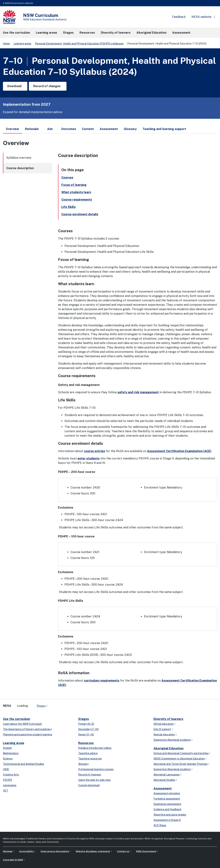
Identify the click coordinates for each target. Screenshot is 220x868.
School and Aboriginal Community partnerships (181, 753)
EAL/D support (162, 729)
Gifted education (164, 724)
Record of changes (90, 775)
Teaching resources (90, 759)
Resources (86, 743)
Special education (164, 735)
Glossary (83, 764)
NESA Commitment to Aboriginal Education (179, 759)
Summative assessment (167, 804)
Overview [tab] (12, 130)
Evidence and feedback (167, 809)
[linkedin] (58, 704)
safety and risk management (138, 392)
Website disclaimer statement (93, 851)
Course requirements (77, 200)
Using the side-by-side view (94, 780)
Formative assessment (167, 799)
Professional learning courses (96, 769)
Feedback (179, 17)
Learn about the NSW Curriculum (22, 724)
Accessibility (26, 851)
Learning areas (22, 44)
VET (6, 791)
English (7, 748)
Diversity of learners (168, 719)
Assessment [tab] (109, 129)
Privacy (41, 706)
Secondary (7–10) (88, 729)
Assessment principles (167, 793)
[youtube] (62, 704)
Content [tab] (88, 129)
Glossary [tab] (130, 129)
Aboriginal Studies (164, 780)
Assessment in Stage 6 (167, 820)
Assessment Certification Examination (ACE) (179, 451)
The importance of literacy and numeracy (27, 729)
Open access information (55, 851)
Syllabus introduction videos (95, 748)
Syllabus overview (19, 158)
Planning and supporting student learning (28, 735)
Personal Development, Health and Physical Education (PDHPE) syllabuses (79, 44)
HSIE (6, 769)
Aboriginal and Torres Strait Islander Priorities (181, 764)
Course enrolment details (80, 214)
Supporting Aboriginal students (172, 740)
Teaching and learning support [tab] (164, 129)
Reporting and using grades (170, 815)
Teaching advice (88, 753)
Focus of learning (74, 185)
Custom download (89, 785)
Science (8, 759)
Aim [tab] (50, 129)
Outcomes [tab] (69, 129)
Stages (84, 719)
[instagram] (65, 704)
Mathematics (11, 753)
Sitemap (8, 851)
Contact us (123, 851)
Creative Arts (11, 775)
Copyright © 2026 (13, 860)
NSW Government (146, 851)
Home (6, 44)
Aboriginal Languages (167, 775)
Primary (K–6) (86, 724)
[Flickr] (69, 704)
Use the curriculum (16, 719)
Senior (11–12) (86, 735)
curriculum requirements (102, 681)
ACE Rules (160, 825)
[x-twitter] (54, 704)
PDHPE (8, 780)
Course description (20, 168)
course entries (94, 451)
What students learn (76, 192)
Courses (67, 178)
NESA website (201, 17)
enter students (89, 458)
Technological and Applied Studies (24, 764)
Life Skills (68, 207)
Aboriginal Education (168, 748)
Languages (10, 785)
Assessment (163, 788)
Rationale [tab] (32, 129)
